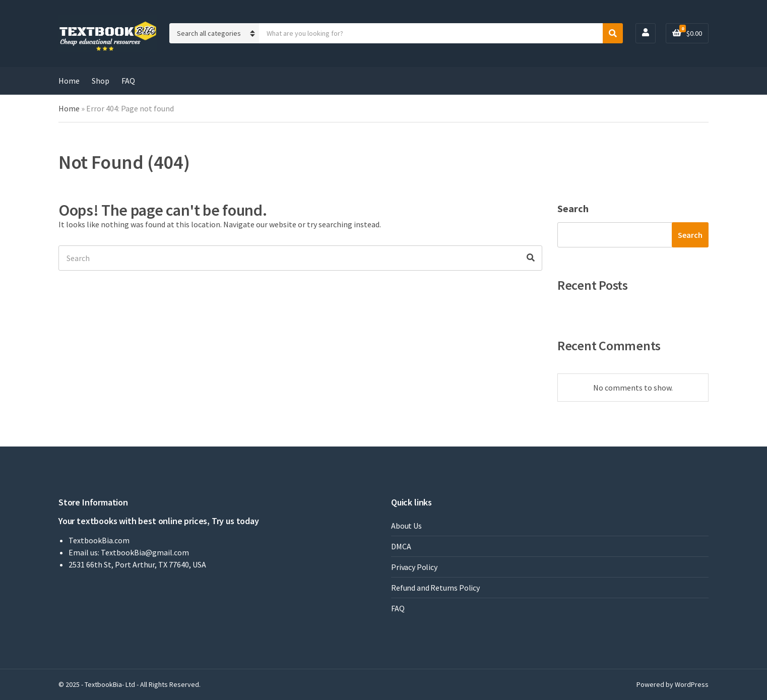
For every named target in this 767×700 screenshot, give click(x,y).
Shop (101, 81)
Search (573, 208)
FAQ (128, 81)
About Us (406, 526)
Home (69, 81)
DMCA (401, 546)
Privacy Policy (414, 567)
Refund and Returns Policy (435, 588)
